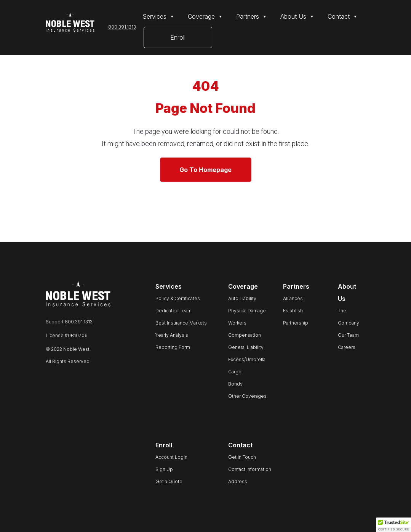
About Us (297, 16)
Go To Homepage (206, 170)
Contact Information (250, 469)
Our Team (348, 335)
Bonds (235, 384)
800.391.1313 (122, 27)
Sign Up (164, 469)
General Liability (246, 347)
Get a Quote (169, 481)
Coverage (206, 16)
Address (238, 481)
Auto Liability (242, 298)
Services (159, 16)
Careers (347, 347)
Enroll (178, 37)
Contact (343, 16)
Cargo (235, 372)
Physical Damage (247, 311)
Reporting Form (173, 347)
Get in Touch (242, 457)
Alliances (293, 298)
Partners (252, 16)
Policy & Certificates (178, 298)
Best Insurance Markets (181, 323)
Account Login (171, 457)
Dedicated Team (174, 311)
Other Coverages (247, 396)
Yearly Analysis (172, 335)
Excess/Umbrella (247, 359)
